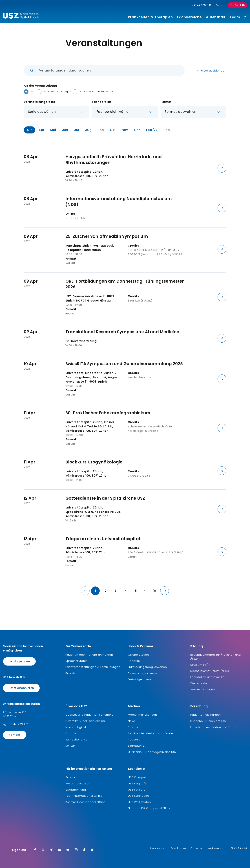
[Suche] (245, 18)
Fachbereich (102, 102)
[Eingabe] (104, 71)
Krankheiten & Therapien (150, 17)
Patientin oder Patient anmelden (89, 655)
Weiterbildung (200, 683)
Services (72, 777)
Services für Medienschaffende (151, 733)
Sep (101, 130)
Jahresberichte (76, 739)
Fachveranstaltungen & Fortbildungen (93, 667)
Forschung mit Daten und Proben (214, 727)
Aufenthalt (216, 17)
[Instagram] (76, 850)
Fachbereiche (189, 17)
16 (155, 591)
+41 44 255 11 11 (18, 724)
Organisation (75, 733)
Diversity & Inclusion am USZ (86, 721)
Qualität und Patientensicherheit (89, 715)
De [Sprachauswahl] (219, 5)
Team (235, 17)
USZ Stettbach (138, 796)
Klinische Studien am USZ (208, 721)
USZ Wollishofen (139, 802)
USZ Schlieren (138, 790)
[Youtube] (68, 850)
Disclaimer (179, 848)
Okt (113, 130)
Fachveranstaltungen (57, 92)
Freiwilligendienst (140, 679)
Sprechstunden (77, 661)
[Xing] (51, 850)
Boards (71, 673)
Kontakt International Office (86, 802)
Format (166, 102)
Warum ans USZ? (78, 783)
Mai (53, 130)
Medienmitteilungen (142, 715)
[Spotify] (92, 850)
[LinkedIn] (60, 850)
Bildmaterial (137, 746)
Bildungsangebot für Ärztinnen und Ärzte (215, 657)
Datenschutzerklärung (207, 848)
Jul (77, 130)
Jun (65, 130)
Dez (137, 130)
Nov (125, 130)
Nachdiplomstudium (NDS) (210, 671)
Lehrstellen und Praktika (207, 677)
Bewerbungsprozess (143, 673)
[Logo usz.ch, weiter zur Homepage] (21, 16)
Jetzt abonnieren (21, 688)
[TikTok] (84, 850)
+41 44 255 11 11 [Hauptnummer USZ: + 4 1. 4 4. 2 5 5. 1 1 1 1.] (200, 5)
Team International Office (84, 796)
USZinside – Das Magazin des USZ (152, 752)
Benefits (134, 661)
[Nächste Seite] (165, 591)
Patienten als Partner (206, 715)
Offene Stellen (138, 655)
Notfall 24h (237, 5)
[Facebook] (35, 850)
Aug (88, 130)
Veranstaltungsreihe (39, 102)
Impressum (158, 848)
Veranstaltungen (203, 689)
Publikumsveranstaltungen (97, 92)
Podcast (134, 739)
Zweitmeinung (76, 790)
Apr (41, 130)
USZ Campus (137, 777)
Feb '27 (152, 130)
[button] (57, 112)
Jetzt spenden (19, 661)
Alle (33, 92)
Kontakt (15, 735)
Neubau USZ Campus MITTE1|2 (149, 808)
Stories (133, 727)
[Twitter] (43, 850)
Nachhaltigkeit (76, 727)
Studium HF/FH (201, 665)
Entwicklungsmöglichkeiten (147, 667)
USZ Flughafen (138, 783)
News (132, 721)
